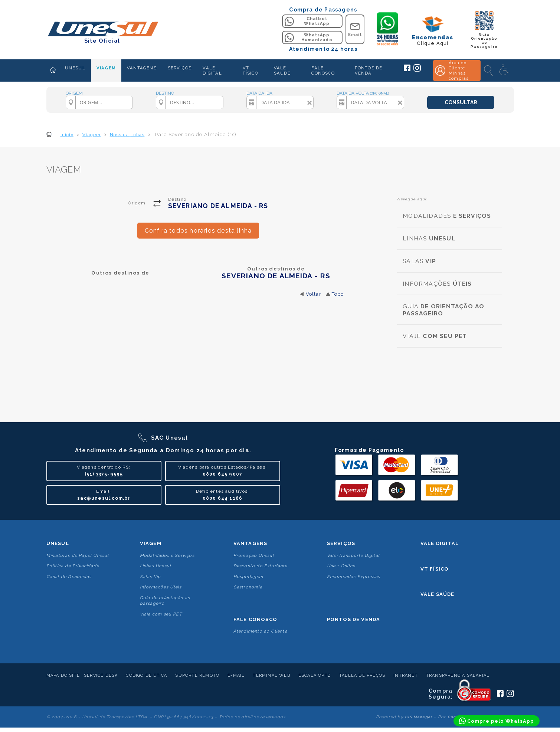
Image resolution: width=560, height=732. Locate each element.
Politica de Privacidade (73, 566)
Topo (338, 294)
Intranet (406, 675)
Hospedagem (248, 577)
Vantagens (250, 543)
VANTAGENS (142, 68)
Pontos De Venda (354, 619)
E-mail (236, 675)
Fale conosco (255, 619)
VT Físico (435, 569)
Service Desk (101, 675)
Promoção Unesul (254, 556)
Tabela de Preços (362, 675)
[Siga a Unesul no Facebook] (407, 70)
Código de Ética (146, 675)
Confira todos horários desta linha (198, 231)
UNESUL (75, 68)
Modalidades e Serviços (167, 556)
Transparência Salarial (458, 675)
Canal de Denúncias (69, 577)
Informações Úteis (161, 587)
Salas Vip (150, 577)
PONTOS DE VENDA (369, 70)
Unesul (58, 543)
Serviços (341, 543)
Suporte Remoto (197, 675)
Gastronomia (248, 587)
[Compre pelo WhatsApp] (497, 721)
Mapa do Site (63, 675)
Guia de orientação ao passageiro (165, 601)
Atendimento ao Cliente (260, 631)
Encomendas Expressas (354, 577)
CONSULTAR (461, 102)
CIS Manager (419, 717)
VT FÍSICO (250, 70)
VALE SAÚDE (282, 70)
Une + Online (341, 566)
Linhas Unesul (156, 566)
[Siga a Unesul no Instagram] (417, 70)
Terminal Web (271, 675)
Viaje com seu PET (161, 614)
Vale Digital (440, 543)
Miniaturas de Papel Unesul (78, 556)
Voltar (314, 294)
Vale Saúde (438, 594)
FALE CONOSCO (323, 70)
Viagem (151, 543)
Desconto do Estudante (261, 566)
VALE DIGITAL (212, 70)
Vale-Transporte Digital (353, 556)
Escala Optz (315, 675)
